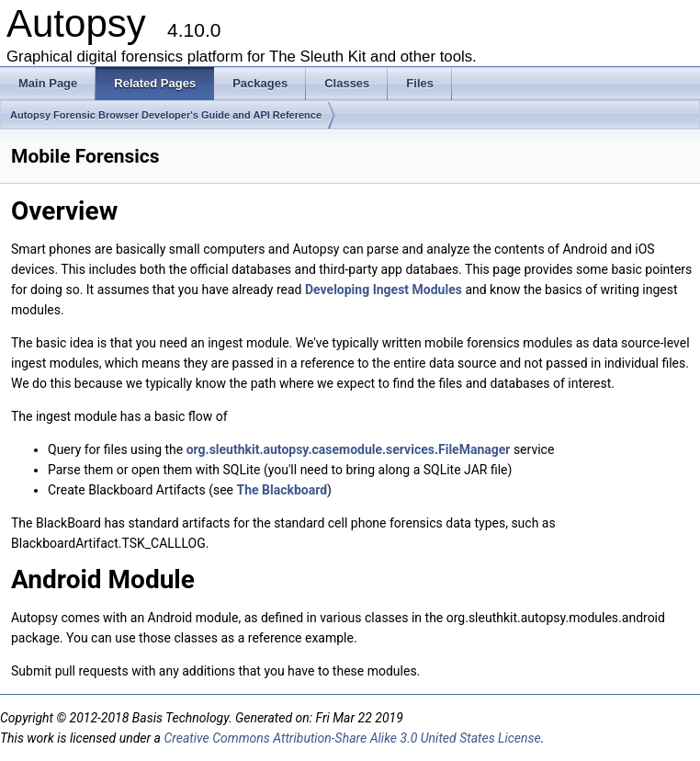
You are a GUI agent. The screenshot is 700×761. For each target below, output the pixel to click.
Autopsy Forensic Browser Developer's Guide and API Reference (166, 115)
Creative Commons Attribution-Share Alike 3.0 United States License (352, 738)
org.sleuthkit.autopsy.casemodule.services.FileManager (349, 449)
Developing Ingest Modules (384, 290)
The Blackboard (282, 490)
